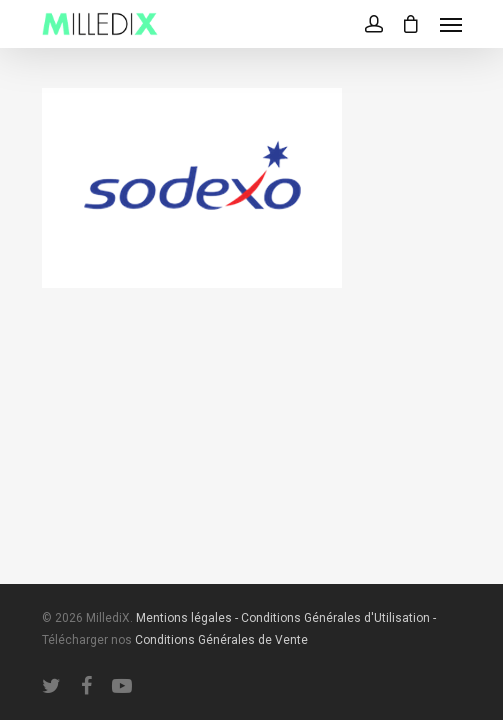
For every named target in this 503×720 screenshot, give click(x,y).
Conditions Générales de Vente (221, 640)
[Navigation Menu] (451, 24)
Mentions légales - (188, 618)
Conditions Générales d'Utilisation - (338, 618)
